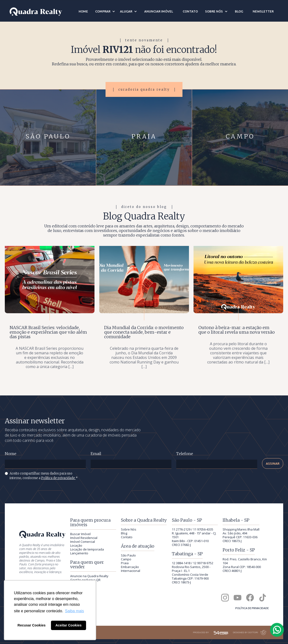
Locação (76, 545)
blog (239, 11)
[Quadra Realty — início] (36, 12)
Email (96, 454)
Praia (125, 563)
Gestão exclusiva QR (85, 580)
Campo (126, 559)
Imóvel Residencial (84, 538)
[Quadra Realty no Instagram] (225, 598)
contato (190, 11)
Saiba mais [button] (74, 611)
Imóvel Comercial (83, 542)
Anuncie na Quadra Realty (89, 576)
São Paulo (128, 555)
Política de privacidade (58, 478)
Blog (124, 533)
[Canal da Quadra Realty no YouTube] (238, 598)
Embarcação (130, 567)
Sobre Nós (129, 529)
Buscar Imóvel (80, 534)
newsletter (263, 11)
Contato (127, 537)
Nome (11, 454)
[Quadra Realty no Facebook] (250, 598)
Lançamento (79, 553)
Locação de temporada (87, 549)
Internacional (131, 571)
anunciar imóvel (159, 11)
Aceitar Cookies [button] (68, 625)
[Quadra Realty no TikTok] (263, 598)
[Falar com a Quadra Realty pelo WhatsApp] (277, 630)
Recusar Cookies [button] (32, 625)
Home (83, 11)
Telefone (185, 454)
